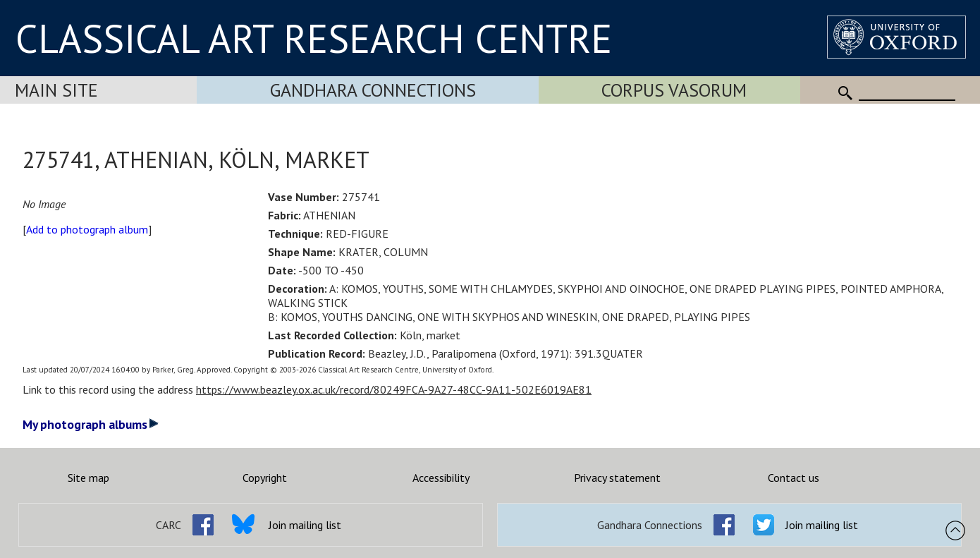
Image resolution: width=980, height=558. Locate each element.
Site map (88, 478)
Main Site (56, 90)
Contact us (794, 478)
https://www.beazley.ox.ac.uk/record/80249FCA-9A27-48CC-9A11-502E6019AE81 (394, 389)
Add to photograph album (87, 229)
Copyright (265, 478)
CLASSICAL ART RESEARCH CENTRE (314, 38)
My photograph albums (91, 424)
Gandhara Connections (373, 90)
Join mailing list (305, 525)
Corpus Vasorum (674, 90)
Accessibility (441, 478)
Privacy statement (617, 478)
